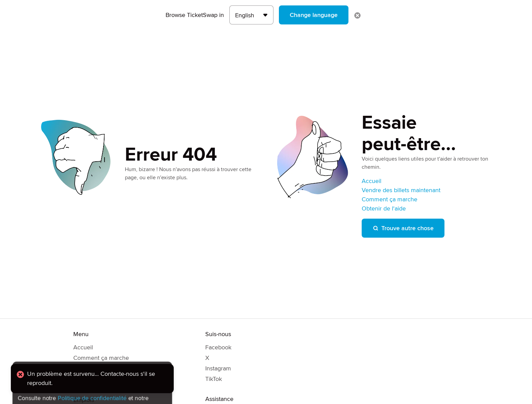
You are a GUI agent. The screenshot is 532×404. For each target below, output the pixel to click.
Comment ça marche (389, 199)
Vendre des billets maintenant (401, 190)
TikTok (214, 379)
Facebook (218, 347)
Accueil (372, 181)
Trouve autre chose (403, 228)
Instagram (218, 368)
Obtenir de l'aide (384, 208)
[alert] (92, 379)
